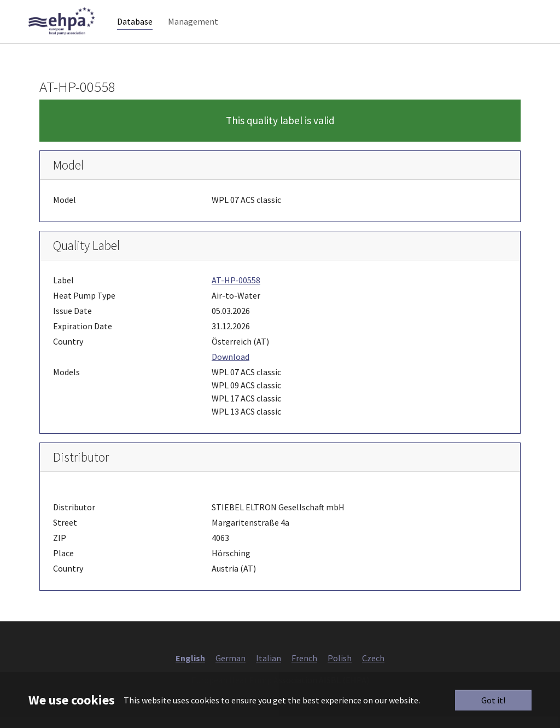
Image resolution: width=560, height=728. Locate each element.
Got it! (493, 700)
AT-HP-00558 (236, 292)
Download (231, 369)
